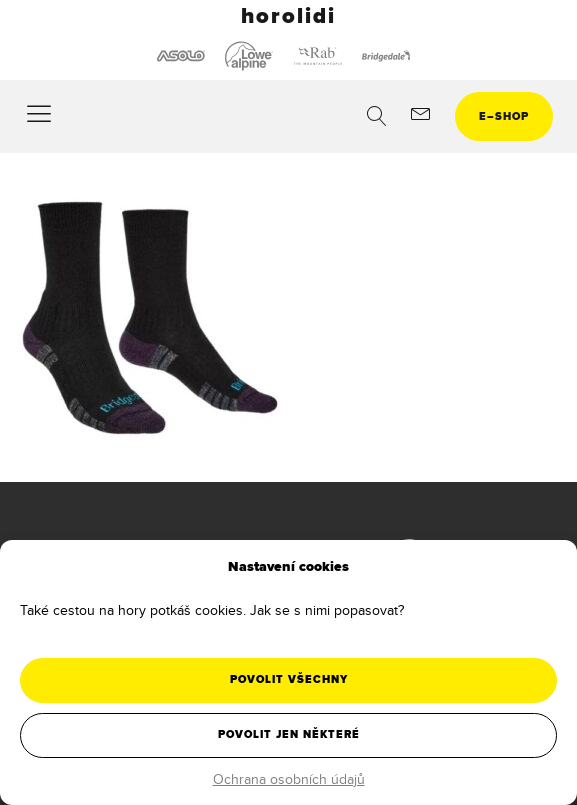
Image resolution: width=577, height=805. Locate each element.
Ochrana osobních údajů (289, 779)
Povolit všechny (289, 679)
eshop (504, 116)
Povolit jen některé (289, 734)
